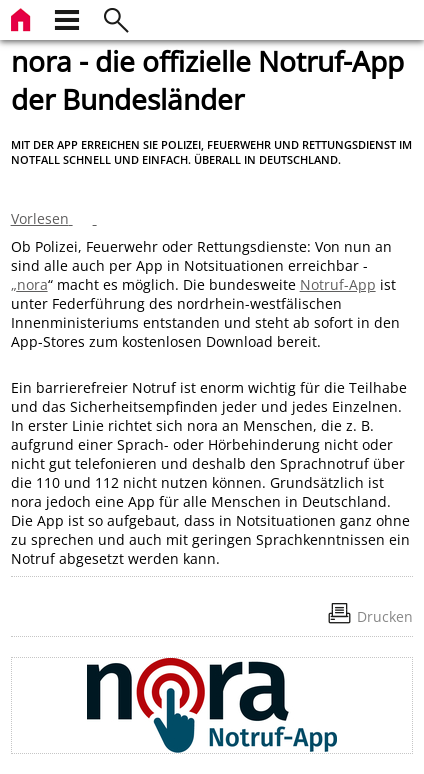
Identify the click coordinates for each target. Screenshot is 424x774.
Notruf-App (338, 284)
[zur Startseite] (23, 17)
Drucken (385, 616)
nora (32, 284)
